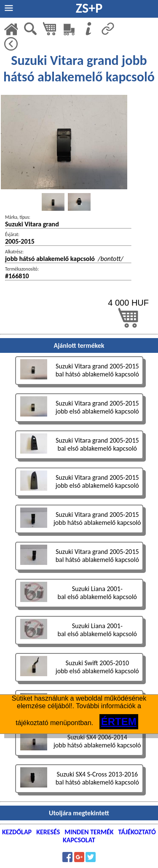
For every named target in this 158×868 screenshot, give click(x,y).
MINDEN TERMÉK (89, 832)
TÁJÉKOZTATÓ (137, 832)
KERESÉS (48, 832)
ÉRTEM (119, 722)
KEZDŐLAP (17, 832)
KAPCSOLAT (79, 840)
